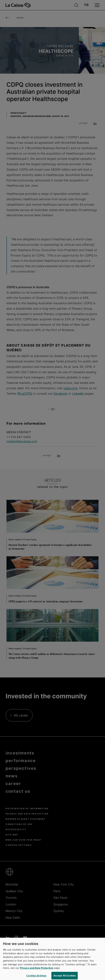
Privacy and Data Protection (37, 969)
